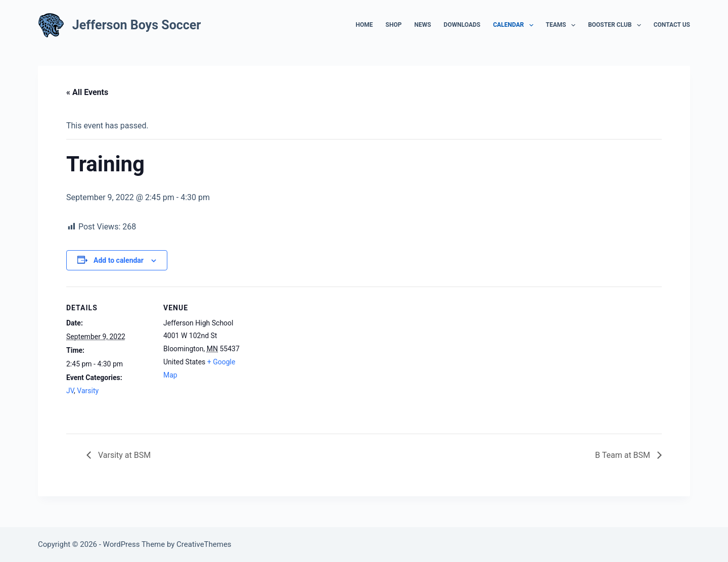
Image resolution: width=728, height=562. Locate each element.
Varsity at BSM (123, 455)
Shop (394, 25)
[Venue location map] (314, 357)
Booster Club (617, 25)
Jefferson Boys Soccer (137, 25)
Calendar (515, 25)
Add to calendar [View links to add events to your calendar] (119, 260)
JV (70, 391)
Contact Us (672, 25)
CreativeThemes (204, 544)
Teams (563, 25)
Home (365, 25)
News (422, 25)
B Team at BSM (624, 455)
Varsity (88, 391)
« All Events (87, 92)
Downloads (462, 25)
